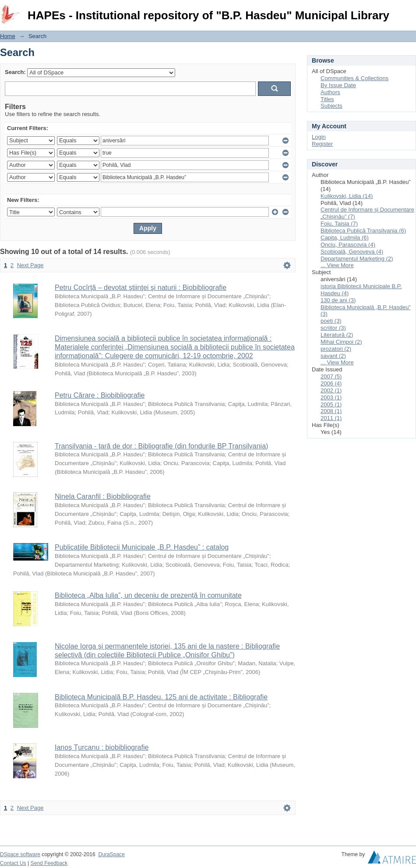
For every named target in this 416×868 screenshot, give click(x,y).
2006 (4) (331, 383)
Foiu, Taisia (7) (339, 224)
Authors (330, 92)
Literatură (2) (337, 335)
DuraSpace (111, 854)
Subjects (331, 106)
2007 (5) (331, 376)
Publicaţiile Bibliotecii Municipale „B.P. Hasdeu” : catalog (142, 547)
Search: (15, 72)
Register (322, 144)
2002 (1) (331, 390)
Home (8, 36)
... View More (337, 265)
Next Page (30, 265)
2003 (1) (331, 397)
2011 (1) (331, 418)
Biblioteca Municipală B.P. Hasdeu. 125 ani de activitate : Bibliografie (161, 697)
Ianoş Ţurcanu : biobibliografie (102, 747)
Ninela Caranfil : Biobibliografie (103, 496)
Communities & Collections (354, 78)
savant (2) (333, 356)
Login (409, 11)
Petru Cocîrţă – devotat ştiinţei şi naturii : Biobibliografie (141, 288)
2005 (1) (331, 404)
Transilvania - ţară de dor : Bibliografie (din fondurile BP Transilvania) (161, 446)
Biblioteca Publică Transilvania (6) (363, 231)
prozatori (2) (336, 349)
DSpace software (20, 854)
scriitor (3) (333, 328)
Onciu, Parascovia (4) (348, 245)
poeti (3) (331, 321)
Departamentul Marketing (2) (357, 259)
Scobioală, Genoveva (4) (352, 252)
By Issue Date (338, 85)
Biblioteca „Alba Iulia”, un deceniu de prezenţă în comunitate (148, 595)
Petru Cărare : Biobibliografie (100, 395)
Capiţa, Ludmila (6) (345, 238)
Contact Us (13, 863)
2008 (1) (331, 411)
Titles (327, 99)
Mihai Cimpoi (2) (341, 342)
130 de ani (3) (338, 300)
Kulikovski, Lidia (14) (347, 196)
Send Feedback (49, 863)
